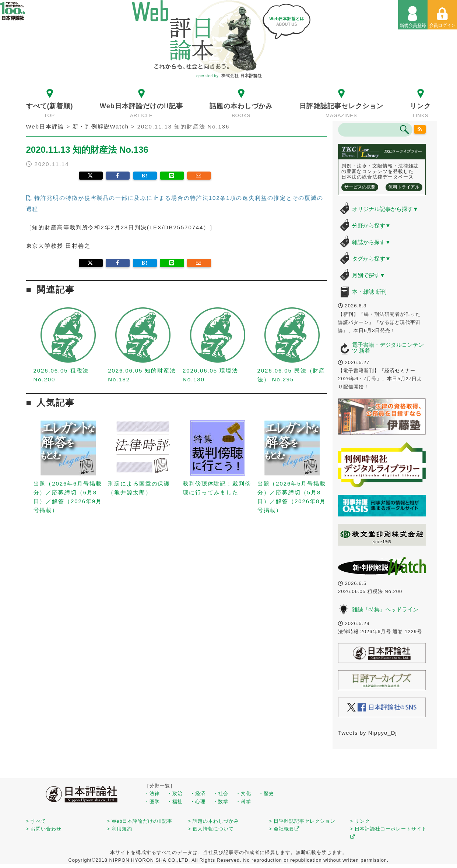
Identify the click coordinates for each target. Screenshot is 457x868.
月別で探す (369, 275)
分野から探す (371, 225)
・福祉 (175, 802)
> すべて (36, 821)
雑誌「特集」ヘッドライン (385, 609)
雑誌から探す (371, 242)
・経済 (198, 793)
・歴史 (266, 793)
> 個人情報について (211, 829)
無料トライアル (404, 187)
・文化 (243, 793)
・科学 (243, 802)
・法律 (152, 793)
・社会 (221, 793)
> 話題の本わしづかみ (214, 821)
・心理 (198, 802)
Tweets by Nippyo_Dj (368, 733)
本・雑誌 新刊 (369, 292)
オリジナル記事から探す (385, 209)
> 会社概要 (284, 829)
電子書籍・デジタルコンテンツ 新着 (388, 348)
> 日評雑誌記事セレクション (303, 821)
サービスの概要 (360, 187)
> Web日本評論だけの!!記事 (140, 821)
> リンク (360, 821)
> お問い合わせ (44, 829)
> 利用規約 (120, 829)
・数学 (221, 802)
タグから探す (371, 259)
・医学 (152, 802)
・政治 (175, 793)
